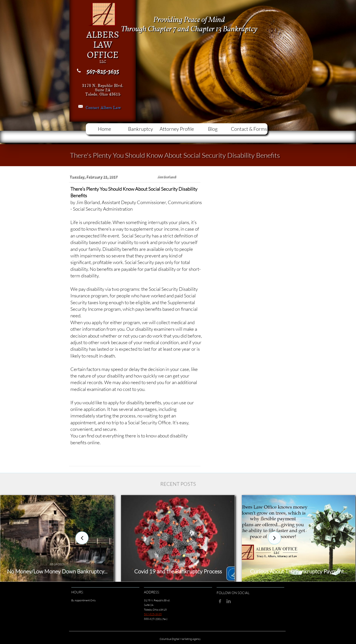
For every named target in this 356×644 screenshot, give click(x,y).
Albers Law (111, 108)
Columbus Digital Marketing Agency (180, 639)
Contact (93, 108)
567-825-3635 (153, 614)
